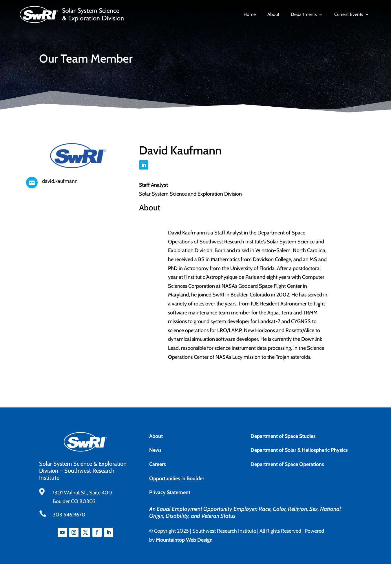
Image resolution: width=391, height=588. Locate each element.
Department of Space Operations (287, 464)
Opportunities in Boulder (177, 478)
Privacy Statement (170, 492)
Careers (158, 464)
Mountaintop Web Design (184, 540)
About (273, 14)
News (155, 450)
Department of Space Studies (283, 436)
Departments (304, 14)
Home (250, 14)
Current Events (349, 14)
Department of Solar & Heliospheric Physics (299, 450)
